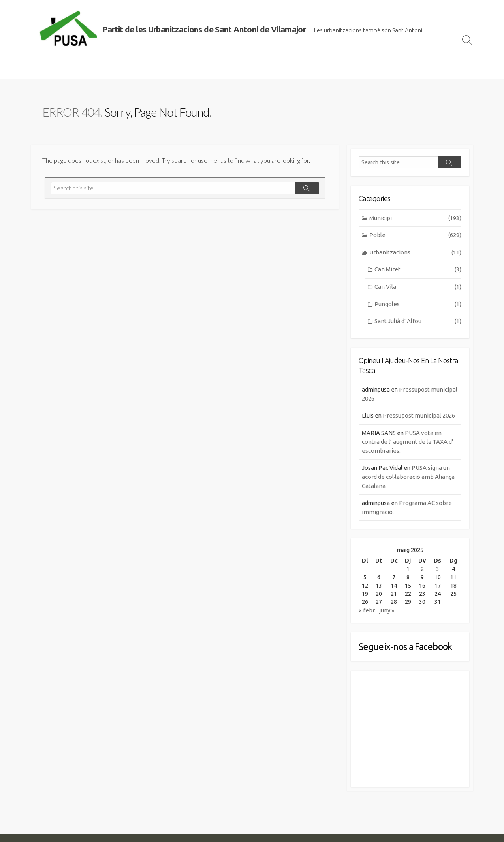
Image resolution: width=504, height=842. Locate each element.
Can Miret (418, 270)
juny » (387, 611)
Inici (41, 69)
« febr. (367, 611)
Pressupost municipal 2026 (420, 416)
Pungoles (418, 304)
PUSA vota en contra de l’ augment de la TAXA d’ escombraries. (408, 442)
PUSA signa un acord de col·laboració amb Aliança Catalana (408, 477)
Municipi (415, 218)
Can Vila (418, 287)
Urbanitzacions (415, 253)
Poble (415, 236)
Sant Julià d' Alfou (418, 322)
